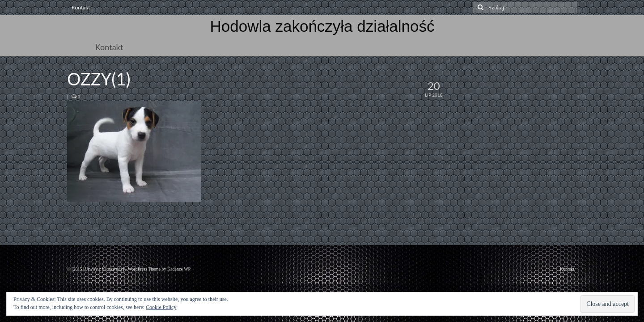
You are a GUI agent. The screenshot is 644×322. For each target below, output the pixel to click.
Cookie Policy (161, 307)
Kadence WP (179, 269)
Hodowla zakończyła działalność (322, 26)
